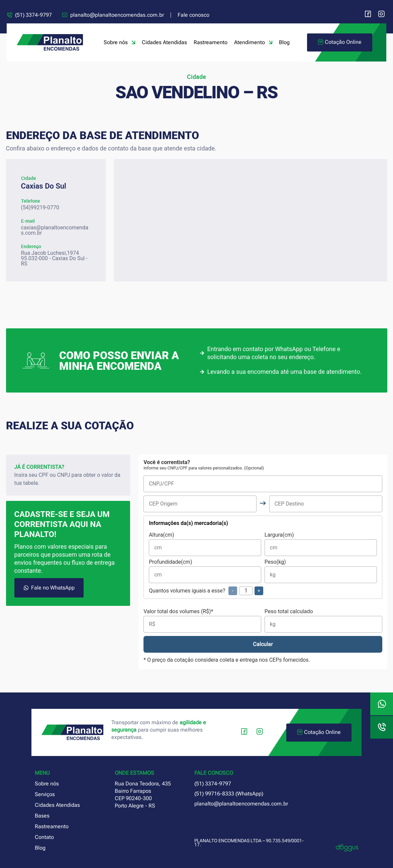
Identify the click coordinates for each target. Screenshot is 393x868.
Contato (44, 837)
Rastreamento (211, 42)
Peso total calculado (323, 621)
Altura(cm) (205, 544)
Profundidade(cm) (205, 571)
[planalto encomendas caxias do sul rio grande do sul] (251, 220)
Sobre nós (119, 42)
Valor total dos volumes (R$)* (202, 621)
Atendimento (253, 42)
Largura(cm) (321, 544)
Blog (284, 42)
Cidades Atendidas (164, 42)
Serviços (45, 794)
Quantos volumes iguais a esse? (206, 591)
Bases (42, 816)
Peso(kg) (321, 571)
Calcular (263, 644)
